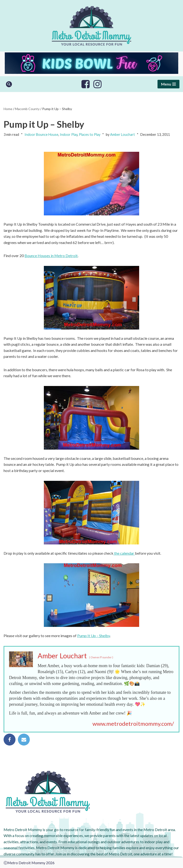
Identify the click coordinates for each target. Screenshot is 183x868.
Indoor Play (69, 135)
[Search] (9, 84)
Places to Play (90, 135)
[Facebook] (86, 84)
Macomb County (27, 109)
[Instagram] (97, 84)
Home (8, 109)
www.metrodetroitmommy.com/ (133, 724)
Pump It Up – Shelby (94, 636)
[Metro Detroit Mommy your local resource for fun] (91, 26)
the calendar (124, 553)
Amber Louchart (122, 135)
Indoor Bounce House (41, 135)
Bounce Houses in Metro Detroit (51, 256)
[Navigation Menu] (168, 84)
